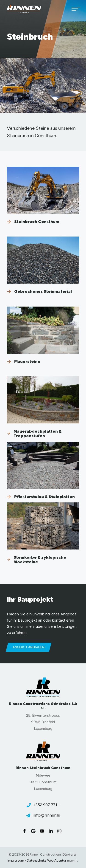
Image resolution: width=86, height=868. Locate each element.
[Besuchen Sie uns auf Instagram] (61, 831)
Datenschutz (36, 861)
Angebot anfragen (29, 647)
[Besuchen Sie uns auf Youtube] (43, 831)
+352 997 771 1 (46, 805)
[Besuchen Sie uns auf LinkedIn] (52, 831)
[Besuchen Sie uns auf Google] (34, 831)
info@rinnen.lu (46, 815)
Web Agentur (57, 861)
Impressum (16, 861)
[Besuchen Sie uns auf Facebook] (26, 831)
